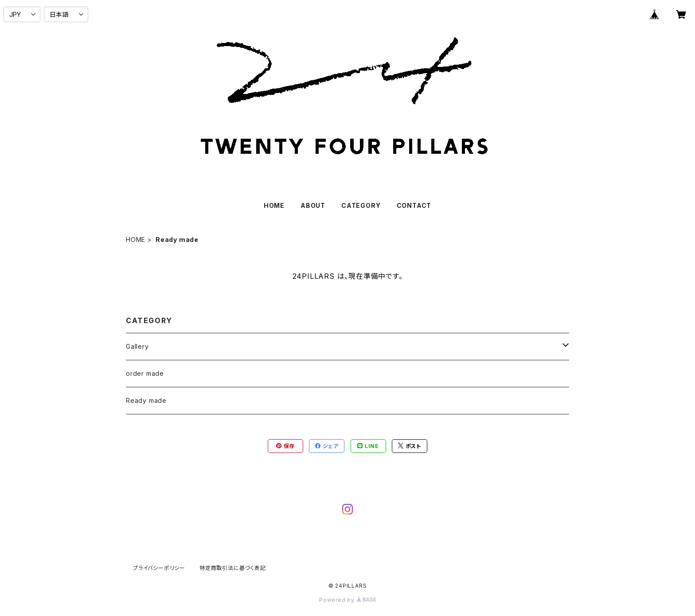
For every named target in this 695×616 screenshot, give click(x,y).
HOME (274, 205)
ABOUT (313, 205)
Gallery (137, 346)
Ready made (146, 400)
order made (145, 373)
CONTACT (414, 205)
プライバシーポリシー (159, 568)
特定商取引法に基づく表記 (233, 568)
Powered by (347, 600)
